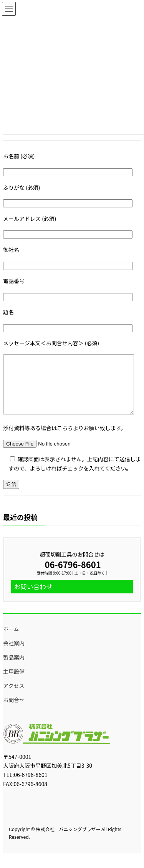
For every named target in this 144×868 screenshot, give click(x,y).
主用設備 (14, 683)
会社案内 (14, 654)
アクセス (14, 697)
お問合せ (14, 711)
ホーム (11, 640)
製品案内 (14, 669)
